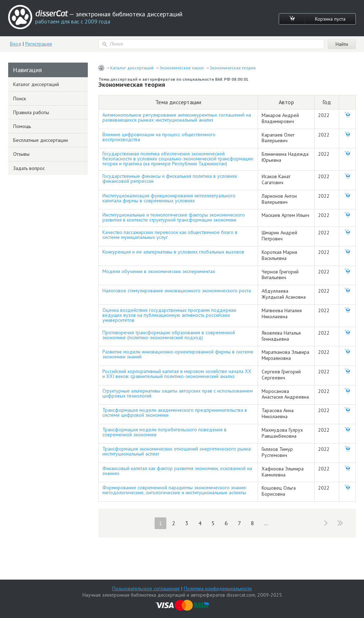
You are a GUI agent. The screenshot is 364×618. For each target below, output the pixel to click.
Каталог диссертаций (132, 68)
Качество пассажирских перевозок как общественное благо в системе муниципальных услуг (170, 235)
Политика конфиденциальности (218, 588)
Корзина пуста (330, 19)
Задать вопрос (29, 168)
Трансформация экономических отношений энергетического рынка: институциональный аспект (177, 451)
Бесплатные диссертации (41, 140)
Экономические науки (182, 68)
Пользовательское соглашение (146, 588)
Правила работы (31, 112)
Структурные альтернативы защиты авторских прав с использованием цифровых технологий (178, 393)
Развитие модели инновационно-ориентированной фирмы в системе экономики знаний (178, 354)
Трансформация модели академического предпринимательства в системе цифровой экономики (175, 412)
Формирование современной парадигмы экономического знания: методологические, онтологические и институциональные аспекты (174, 490)
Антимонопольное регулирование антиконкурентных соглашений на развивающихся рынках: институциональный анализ (177, 117)
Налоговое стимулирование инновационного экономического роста (177, 291)
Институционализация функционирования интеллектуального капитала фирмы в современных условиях (169, 198)
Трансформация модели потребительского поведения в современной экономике (164, 432)
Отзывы (21, 154)
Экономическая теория (233, 68)
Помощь (22, 126)
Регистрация (39, 44)
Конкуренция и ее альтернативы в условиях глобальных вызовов (173, 252)
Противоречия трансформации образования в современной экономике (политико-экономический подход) (169, 335)
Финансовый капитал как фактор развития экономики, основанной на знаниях (177, 471)
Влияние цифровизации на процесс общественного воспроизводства (159, 137)
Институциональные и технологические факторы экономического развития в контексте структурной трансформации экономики (174, 217)
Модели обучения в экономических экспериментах (159, 271)
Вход (16, 44)
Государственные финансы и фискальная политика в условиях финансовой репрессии (170, 179)
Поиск (20, 98)
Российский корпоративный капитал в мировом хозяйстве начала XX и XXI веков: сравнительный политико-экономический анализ (177, 374)
